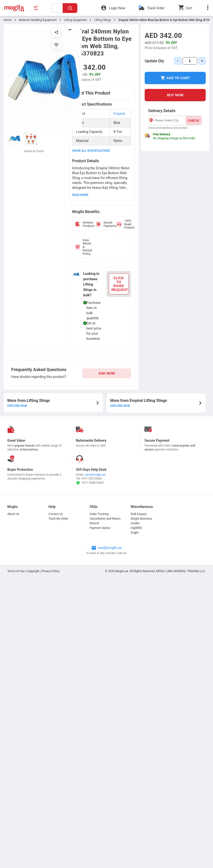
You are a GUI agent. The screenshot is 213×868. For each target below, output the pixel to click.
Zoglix (135, 533)
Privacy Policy (51, 571)
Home (8, 20)
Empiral (119, 114)
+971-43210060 (91, 479)
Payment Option (100, 528)
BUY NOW (175, 95)
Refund (94, 523)
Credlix (135, 523)
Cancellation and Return (105, 519)
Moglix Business (141, 519)
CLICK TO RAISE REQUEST (120, 284)
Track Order (156, 8)
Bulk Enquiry (139, 514)
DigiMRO (137, 528)
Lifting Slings (103, 20)
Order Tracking (99, 514)
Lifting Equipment (75, 20)
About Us (13, 514)
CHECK (193, 121)
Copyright (33, 571)
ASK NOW (107, 373)
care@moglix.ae (95, 475)
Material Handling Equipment (38, 20)
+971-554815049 (90, 483)
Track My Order (58, 519)
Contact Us (56, 514)
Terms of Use (16, 571)
